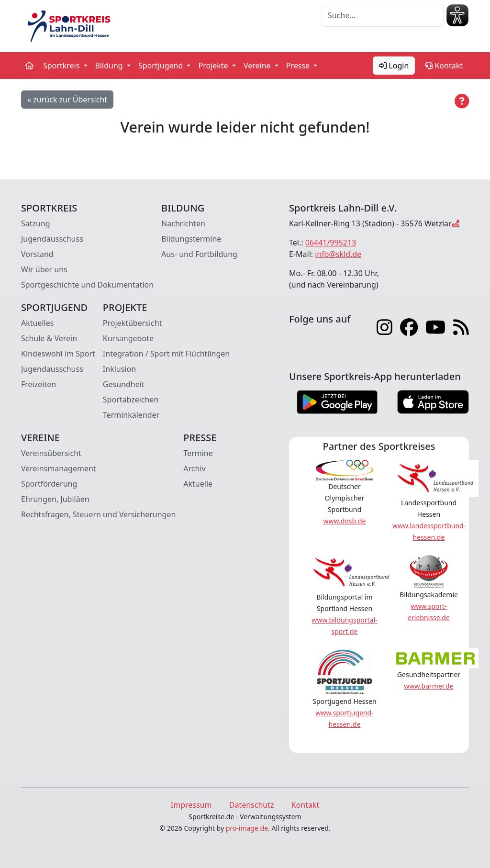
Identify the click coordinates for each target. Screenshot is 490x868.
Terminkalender (131, 415)
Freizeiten (39, 384)
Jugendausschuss (52, 239)
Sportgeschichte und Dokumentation (87, 285)
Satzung (36, 223)
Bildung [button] (110, 66)
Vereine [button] (258, 66)
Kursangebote (128, 338)
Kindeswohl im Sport (58, 354)
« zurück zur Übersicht (67, 100)
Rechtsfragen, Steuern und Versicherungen (98, 514)
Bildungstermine (191, 239)
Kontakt (444, 66)
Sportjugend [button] (161, 66)
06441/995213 (331, 243)
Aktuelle (198, 484)
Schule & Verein (49, 338)
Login (394, 66)
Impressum (191, 805)
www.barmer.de (429, 686)
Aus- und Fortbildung (199, 254)
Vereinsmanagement (59, 468)
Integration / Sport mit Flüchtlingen (166, 354)
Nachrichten (183, 223)
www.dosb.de (345, 521)
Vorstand (37, 254)
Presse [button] (299, 66)
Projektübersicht (133, 323)
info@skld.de (338, 254)
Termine (198, 453)
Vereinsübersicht (51, 453)
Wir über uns (44, 269)
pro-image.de (247, 828)
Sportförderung (49, 484)
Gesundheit (124, 384)
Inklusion (119, 369)
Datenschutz (252, 805)
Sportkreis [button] (62, 66)
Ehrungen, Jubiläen (55, 499)
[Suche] (383, 15)
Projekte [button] (214, 66)
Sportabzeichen (131, 400)
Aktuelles (37, 323)
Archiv (194, 468)
